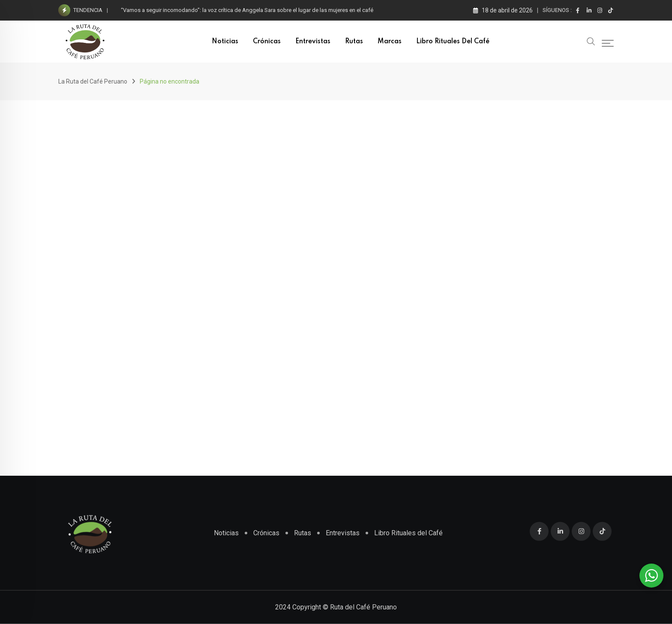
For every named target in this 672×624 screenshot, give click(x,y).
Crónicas (267, 42)
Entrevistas (313, 42)
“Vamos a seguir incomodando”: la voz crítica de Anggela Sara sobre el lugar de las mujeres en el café (247, 10)
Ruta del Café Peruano (363, 607)
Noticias (225, 42)
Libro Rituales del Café (453, 42)
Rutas (354, 42)
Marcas (390, 42)
